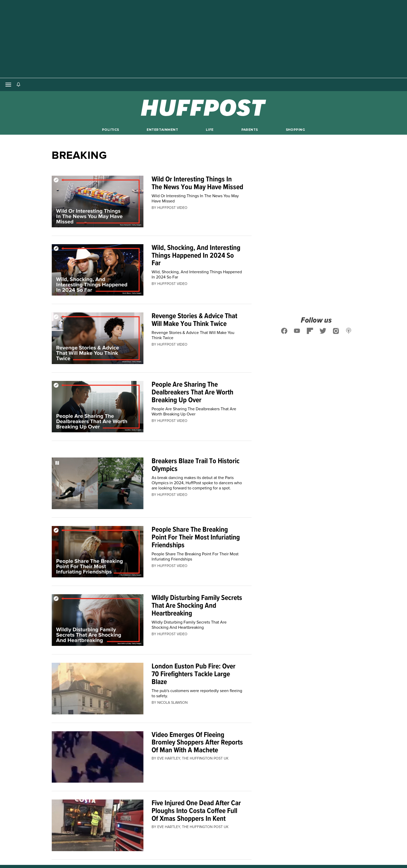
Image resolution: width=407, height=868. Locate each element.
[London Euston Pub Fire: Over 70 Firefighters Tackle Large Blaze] (97, 689)
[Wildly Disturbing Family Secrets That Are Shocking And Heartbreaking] (97, 620)
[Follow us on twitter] (323, 331)
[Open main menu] (8, 85)
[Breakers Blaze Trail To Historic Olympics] (97, 483)
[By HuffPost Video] (172, 208)
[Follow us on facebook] (284, 331)
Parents (250, 130)
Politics (110, 130)
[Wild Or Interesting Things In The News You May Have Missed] (97, 201)
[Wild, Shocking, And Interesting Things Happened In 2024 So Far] (97, 270)
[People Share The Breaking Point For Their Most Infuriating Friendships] (97, 552)
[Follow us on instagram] (336, 331)
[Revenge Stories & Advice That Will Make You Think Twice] (97, 338)
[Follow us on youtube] (297, 331)
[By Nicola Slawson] (172, 703)
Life (210, 130)
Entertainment (162, 130)
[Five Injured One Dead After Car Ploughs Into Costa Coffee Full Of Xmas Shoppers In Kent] (97, 825)
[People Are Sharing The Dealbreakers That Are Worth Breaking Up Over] (97, 407)
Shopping (295, 130)
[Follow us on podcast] (349, 331)
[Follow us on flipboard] (310, 331)
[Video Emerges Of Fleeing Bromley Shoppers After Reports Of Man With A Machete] (97, 757)
